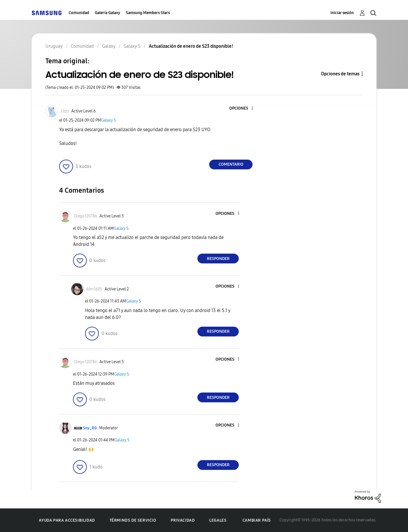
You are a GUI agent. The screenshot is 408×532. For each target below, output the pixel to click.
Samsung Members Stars (148, 13)
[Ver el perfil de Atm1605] (94, 289)
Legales (218, 520)
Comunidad (79, 13)
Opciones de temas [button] (340, 74)
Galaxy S (109, 120)
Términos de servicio (133, 520)
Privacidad (183, 520)
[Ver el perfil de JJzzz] (65, 111)
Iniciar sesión (342, 13)
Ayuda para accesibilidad (67, 520)
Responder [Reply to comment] (218, 259)
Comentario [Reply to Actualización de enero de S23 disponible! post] (231, 164)
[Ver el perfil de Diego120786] (86, 216)
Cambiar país (257, 520)
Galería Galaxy (107, 13)
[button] (243, 109)
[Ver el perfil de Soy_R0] (90, 428)
